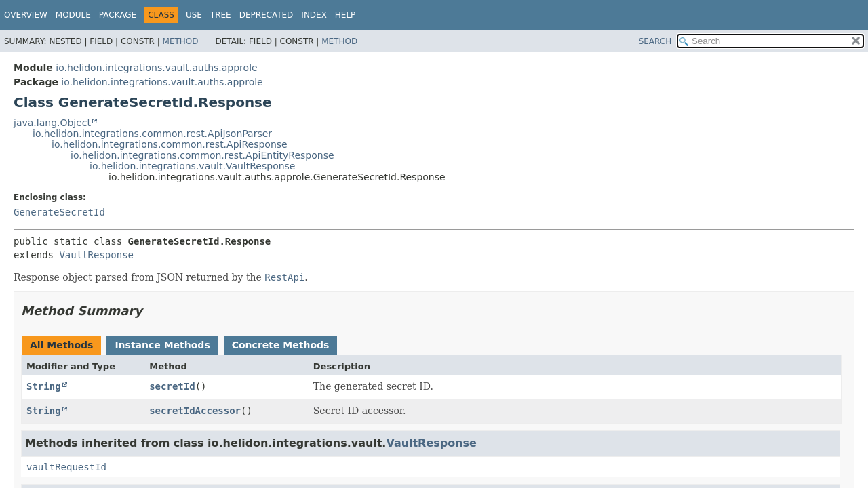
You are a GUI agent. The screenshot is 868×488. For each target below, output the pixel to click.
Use (194, 15)
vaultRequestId (66, 467)
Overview (26, 15)
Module (73, 15)
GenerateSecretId (59, 212)
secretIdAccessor (195, 411)
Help (346, 15)
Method (181, 41)
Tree (221, 15)
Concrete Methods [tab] (281, 345)
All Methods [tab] (61, 345)
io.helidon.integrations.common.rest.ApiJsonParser (152, 134)
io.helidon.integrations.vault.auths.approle (156, 68)
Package (118, 15)
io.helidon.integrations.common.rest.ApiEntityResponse (202, 155)
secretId (172, 386)
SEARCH (655, 41)
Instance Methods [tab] (162, 345)
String (44, 386)
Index (314, 15)
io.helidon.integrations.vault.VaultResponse (192, 166)
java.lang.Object (52, 123)
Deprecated (267, 15)
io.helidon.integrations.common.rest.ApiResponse (170, 144)
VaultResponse (96, 255)
